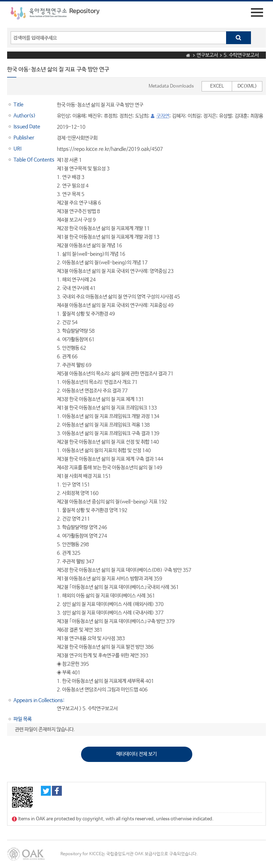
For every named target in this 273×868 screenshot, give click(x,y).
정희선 (126, 116)
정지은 (210, 116)
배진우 (95, 116)
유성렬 (225, 116)
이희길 (194, 116)
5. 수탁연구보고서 (241, 55)
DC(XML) (247, 86)
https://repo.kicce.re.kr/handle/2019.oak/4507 (110, 149)
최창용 (257, 116)
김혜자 (178, 116)
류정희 (110, 116)
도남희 (141, 116)
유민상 (63, 116)
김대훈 (241, 116)
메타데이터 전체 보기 (136, 754)
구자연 (163, 116)
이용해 (79, 116)
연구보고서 (207, 55)
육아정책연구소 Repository (55, 15)
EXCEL (217, 86)
